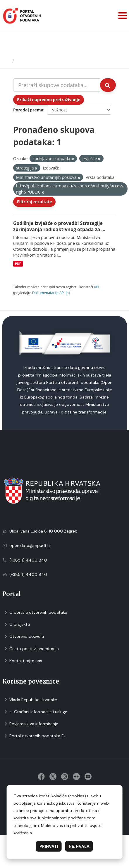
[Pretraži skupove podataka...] (57, 85)
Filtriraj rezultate (34, 202)
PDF (18, 264)
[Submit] (108, 85)
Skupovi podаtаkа (41, 61)
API (97, 287)
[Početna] (7, 61)
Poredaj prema (28, 110)
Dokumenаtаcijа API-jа (50, 293)
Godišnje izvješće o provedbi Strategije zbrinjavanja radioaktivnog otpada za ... (59, 226)
